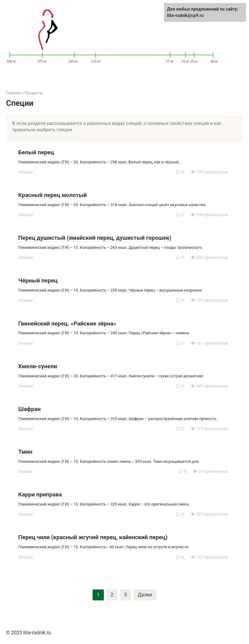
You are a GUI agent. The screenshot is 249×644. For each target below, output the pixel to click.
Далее (145, 595)
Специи (26, 172)
